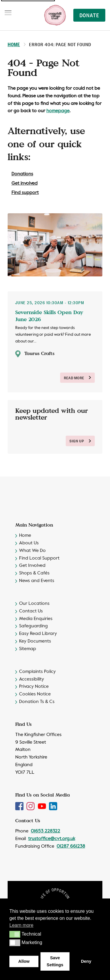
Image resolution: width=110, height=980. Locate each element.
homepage (58, 111)
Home (14, 44)
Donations (22, 174)
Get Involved (32, 566)
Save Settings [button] (55, 961)
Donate (89, 15)
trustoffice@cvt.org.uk (52, 839)
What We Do (32, 551)
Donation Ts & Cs (37, 702)
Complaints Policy (37, 672)
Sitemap (28, 649)
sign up (80, 441)
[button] (15, 934)
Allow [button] (24, 961)
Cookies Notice (35, 694)
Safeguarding (33, 626)
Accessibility (32, 679)
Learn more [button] (21, 925)
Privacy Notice (34, 687)
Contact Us (31, 611)
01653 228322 (45, 831)
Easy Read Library (38, 634)
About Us (29, 543)
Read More (77, 378)
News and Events (37, 581)
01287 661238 (71, 846)
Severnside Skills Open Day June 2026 (49, 316)
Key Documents (35, 641)
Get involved (24, 183)
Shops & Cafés (34, 573)
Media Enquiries (36, 619)
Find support (25, 193)
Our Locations (34, 604)
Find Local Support (39, 558)
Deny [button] (86, 961)
